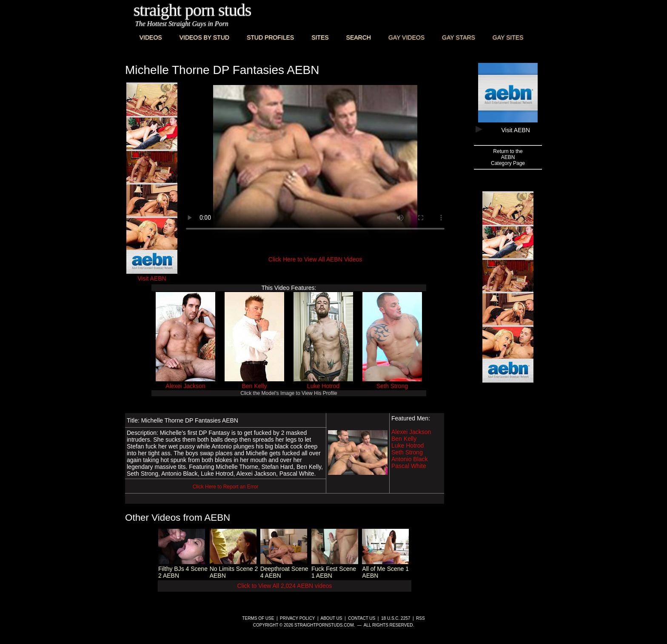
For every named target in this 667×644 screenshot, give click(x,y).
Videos (151, 37)
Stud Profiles (270, 37)
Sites (320, 37)
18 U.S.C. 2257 (396, 618)
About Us (332, 618)
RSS (420, 618)
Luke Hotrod (323, 386)
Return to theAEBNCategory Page (508, 157)
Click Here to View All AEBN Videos (315, 259)
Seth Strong (392, 386)
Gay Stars (459, 37)
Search (359, 37)
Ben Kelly (254, 386)
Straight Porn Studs (192, 10)
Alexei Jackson (185, 386)
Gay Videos (406, 37)
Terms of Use (258, 618)
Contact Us (362, 618)
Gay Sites (508, 37)
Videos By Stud (204, 37)
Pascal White (409, 466)
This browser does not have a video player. (315, 162)
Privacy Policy (297, 618)
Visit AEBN (152, 275)
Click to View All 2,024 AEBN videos (284, 586)
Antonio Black (410, 459)
